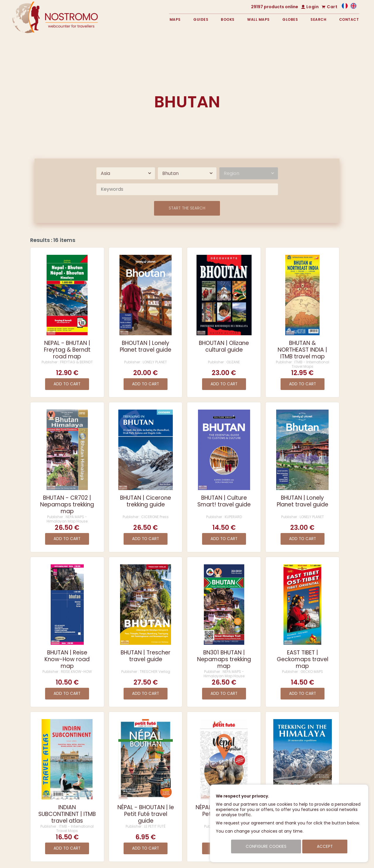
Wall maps (258, 19)
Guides (201, 19)
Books (228, 19)
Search (318, 19)
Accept (325, 846)
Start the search (187, 208)
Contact (349, 19)
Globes (290, 19)
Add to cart (67, 384)
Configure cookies (266, 846)
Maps (175, 19)
